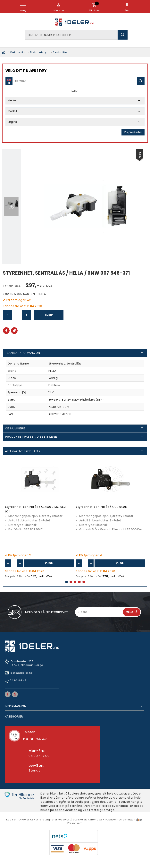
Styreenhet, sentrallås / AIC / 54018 (102, 507)
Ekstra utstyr (39, 52)
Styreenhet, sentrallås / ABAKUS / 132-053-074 (36, 509)
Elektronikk (18, 52)
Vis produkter (133, 132)
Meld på (132, 612)
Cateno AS (95, 820)
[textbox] (76, 35)
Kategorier (14, 716)
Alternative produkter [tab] (74, 451)
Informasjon (15, 706)
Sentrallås (60, 52)
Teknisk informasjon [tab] (74, 353)
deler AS (28, 820)
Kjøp (49, 315)
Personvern (75, 823)
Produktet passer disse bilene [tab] (74, 437)
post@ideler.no (22, 673)
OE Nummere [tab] (74, 428)
